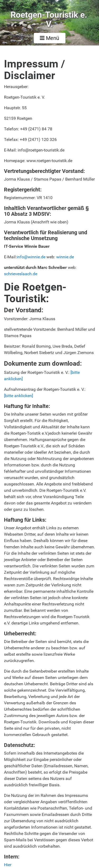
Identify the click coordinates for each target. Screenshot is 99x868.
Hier (8, 865)
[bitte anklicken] (18, 396)
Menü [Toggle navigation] (49, 38)
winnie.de (65, 257)
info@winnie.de (31, 257)
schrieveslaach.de (21, 274)
